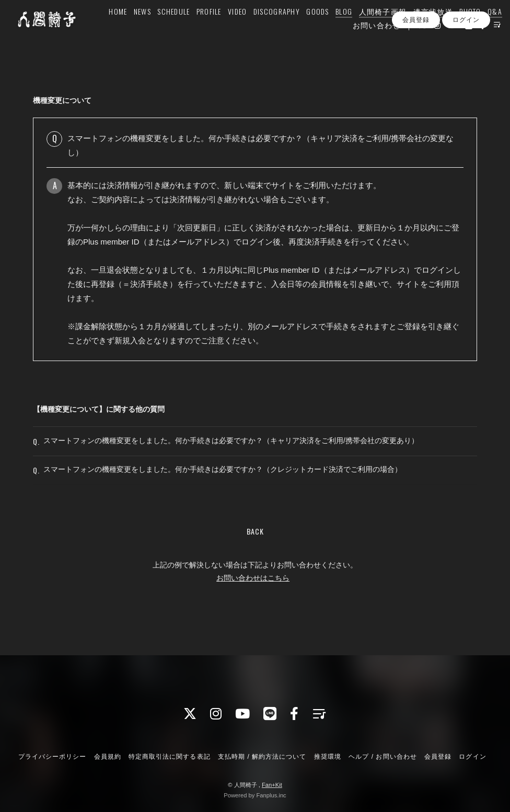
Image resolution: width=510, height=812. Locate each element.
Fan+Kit (272, 785)
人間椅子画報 (371, 30)
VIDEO (225, 30)
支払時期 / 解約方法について (262, 757)
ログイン (466, 62)
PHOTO (459, 30)
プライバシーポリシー (52, 757)
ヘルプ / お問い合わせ (383, 757)
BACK (255, 549)
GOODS (305, 30)
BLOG (332, 30)
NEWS (130, 30)
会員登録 (416, 62)
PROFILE (197, 30)
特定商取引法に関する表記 (169, 757)
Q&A (483, 30)
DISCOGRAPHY (265, 30)
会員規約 (108, 757)
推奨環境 (328, 757)
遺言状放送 (421, 30)
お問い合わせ (365, 43)
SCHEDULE (162, 30)
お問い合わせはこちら (253, 596)
